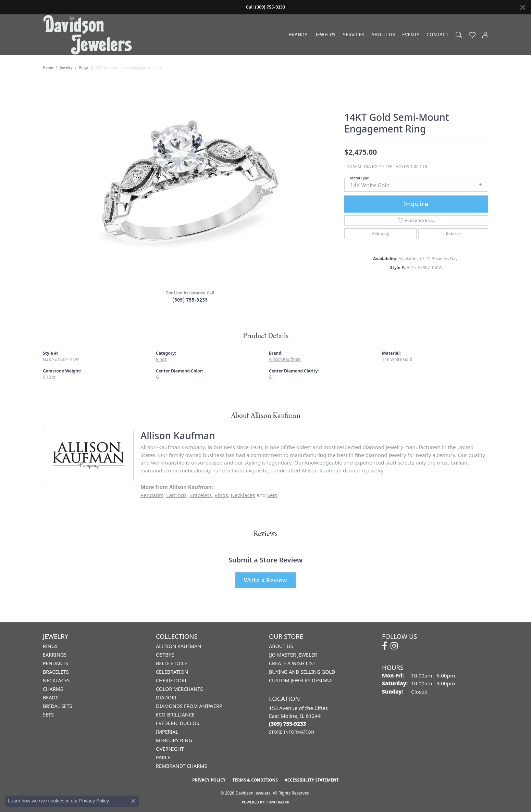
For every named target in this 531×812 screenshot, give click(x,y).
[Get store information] (292, 732)
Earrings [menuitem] (55, 655)
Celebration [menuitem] (172, 672)
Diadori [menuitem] (166, 697)
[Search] (459, 35)
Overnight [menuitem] (170, 749)
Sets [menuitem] (48, 715)
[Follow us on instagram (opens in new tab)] (394, 646)
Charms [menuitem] (53, 689)
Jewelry (325, 35)
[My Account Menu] (485, 35)
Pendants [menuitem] (55, 663)
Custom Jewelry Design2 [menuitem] (301, 680)
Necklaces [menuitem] (56, 680)
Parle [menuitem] (163, 757)
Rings (84, 67)
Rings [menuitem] (50, 646)
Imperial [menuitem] (167, 732)
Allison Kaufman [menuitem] (178, 646)
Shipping (381, 234)
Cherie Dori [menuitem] (171, 680)
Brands (298, 35)
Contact (438, 35)
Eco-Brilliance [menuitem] (175, 715)
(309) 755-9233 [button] (270, 7)
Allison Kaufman (285, 359)
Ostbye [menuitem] (165, 655)
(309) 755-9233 (190, 300)
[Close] (523, 7)
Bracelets (201, 495)
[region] (190, 182)
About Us (383, 35)
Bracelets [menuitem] (56, 672)
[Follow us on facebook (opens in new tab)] (385, 646)
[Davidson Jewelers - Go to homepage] (89, 35)
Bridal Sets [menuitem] (58, 706)
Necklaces (243, 495)
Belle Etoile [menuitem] (172, 663)
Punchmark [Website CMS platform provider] (278, 802)
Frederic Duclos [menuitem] (177, 723)
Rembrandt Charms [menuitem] (181, 766)
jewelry (66, 67)
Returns (453, 234)
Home (48, 67)
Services (354, 35)
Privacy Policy (209, 780)
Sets (272, 495)
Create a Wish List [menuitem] (292, 663)
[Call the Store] (288, 724)
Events (411, 35)
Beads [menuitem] (51, 697)
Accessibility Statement (312, 780)
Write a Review (265, 580)
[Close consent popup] (133, 801)
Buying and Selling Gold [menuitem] (302, 672)
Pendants (152, 495)
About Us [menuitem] (281, 646)
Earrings (176, 495)
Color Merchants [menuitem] (179, 689)
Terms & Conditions (255, 780)
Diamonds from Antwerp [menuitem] (189, 706)
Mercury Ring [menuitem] (174, 740)
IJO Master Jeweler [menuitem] (293, 655)
